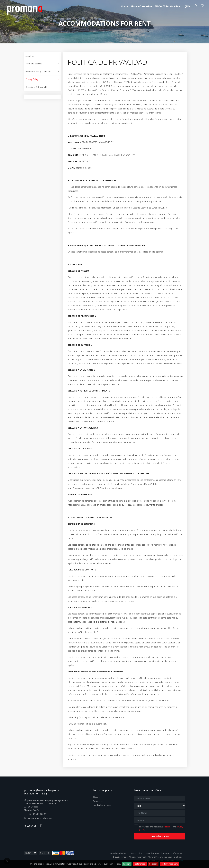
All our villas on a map (168, 6)
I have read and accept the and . (159, 828)
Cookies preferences (173, 853)
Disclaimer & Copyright (36, 87)
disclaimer (168, 827)
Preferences (140, 864)
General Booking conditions (39, 71)
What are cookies (34, 64)
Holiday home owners (103, 805)
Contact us (98, 801)
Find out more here (169, 864)
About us (30, 56)
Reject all (153, 864)
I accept (127, 864)
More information (141, 6)
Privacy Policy (32, 79)
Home (124, 6)
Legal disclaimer (153, 853)
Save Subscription (160, 836)
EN (187, 6)
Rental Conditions (118, 853)
